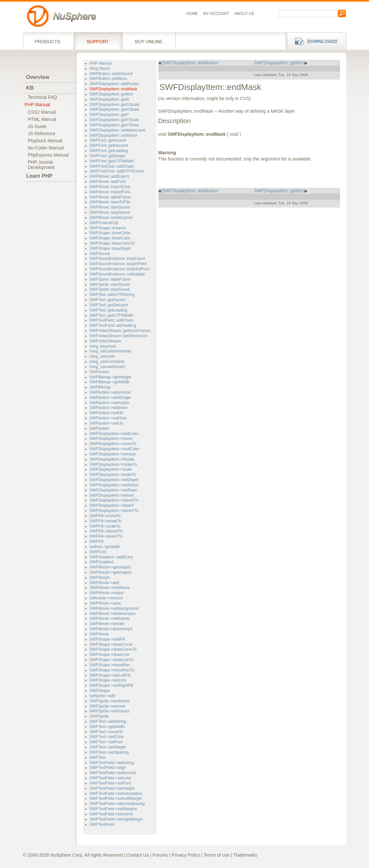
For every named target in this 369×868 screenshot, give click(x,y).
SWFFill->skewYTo (106, 536)
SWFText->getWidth (107, 727)
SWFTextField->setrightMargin (116, 819)
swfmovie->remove (106, 598)
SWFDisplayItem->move (111, 439)
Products (48, 41)
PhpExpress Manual (48, 155)
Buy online (149, 41)
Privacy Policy (186, 855)
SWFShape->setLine (108, 680)
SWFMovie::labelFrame (110, 197)
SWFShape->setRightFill (111, 685)
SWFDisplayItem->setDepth (114, 480)
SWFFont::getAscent (108, 140)
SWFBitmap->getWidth (110, 382)
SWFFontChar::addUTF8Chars (117, 171)
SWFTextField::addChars (112, 320)
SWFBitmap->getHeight (110, 377)
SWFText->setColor (107, 737)
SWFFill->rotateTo (106, 521)
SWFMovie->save (105, 603)
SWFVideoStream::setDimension (119, 336)
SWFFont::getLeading (109, 151)
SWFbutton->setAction (109, 403)
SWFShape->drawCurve (111, 645)
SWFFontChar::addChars (112, 166)
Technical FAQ (43, 97)
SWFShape (100, 691)
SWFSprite (99, 716)
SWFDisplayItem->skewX (112, 495)
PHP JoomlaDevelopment (41, 165)
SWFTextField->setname (111, 814)
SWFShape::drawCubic (110, 238)
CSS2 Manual (42, 112)
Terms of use (217, 855)
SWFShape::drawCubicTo (112, 243)
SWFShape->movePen (110, 665)
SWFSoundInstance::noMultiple (117, 274)
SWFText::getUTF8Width (112, 315)
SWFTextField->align (108, 768)
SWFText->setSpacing (109, 752)
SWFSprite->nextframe (110, 701)
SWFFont (98, 552)
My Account (216, 14)
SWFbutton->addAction (110, 392)
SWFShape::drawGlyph (110, 249)
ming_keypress (103, 346)
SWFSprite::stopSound (110, 289)
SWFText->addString (108, 721)
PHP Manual (37, 105)
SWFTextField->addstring (112, 763)
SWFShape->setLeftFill (110, 675)
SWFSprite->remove (108, 706)
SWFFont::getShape (108, 156)
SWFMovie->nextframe (110, 588)
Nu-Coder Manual (46, 148)
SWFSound (100, 254)
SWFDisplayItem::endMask (114, 89)
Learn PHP (39, 176)
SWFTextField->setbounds (113, 773)
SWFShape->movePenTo (112, 670)
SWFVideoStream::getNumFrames (120, 331)
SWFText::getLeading (108, 310)
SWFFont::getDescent (109, 146)
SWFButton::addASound (111, 74)
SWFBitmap (100, 387)
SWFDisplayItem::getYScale (115, 120)
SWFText (98, 758)
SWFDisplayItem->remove (113, 454)
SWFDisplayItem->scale (111, 469)
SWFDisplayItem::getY (109, 115)
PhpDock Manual (45, 141)
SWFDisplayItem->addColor (114, 434)
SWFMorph (100, 578)
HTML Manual (42, 119)
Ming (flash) (100, 69)
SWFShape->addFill (107, 639)
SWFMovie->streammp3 (111, 629)
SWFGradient (102, 562)
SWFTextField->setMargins (113, 809)
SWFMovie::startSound (110, 207)
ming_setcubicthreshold (110, 351)
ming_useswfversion (108, 367)
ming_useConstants (107, 362)
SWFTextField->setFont (110, 783)
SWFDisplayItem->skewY (112, 505)
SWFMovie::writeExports (111, 218)
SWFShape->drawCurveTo (113, 649)
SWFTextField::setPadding (113, 325)
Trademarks (245, 855)
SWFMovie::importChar (110, 187)
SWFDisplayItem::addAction (114, 84)
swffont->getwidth (105, 547)
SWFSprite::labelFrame (110, 279)
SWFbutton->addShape (110, 398)
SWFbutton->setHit (106, 413)
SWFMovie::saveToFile (110, 202)
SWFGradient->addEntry (111, 557)
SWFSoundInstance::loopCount (117, 259)
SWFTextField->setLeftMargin (116, 798)
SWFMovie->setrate (107, 624)
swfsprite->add (103, 696)
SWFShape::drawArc (108, 228)
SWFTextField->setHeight (112, 788)
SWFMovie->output (107, 593)
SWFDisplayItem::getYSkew (114, 125)
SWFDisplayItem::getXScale (115, 105)
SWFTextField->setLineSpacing (117, 804)
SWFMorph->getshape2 (111, 572)
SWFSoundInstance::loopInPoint (118, 264)
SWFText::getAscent (108, 300)
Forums (160, 855)
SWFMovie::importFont (110, 192)
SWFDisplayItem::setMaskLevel (118, 130)
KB (30, 88)
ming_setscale (102, 356)
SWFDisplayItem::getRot (111, 94)
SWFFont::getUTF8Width (112, 161)
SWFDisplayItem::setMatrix (114, 135)
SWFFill (97, 542)
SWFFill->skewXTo (106, 531)
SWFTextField (102, 824)
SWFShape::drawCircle (110, 233)
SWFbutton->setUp (107, 423)
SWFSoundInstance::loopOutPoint (120, 269)
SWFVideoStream (105, 341)
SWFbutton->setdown (109, 408)
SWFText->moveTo (106, 732)
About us (244, 14)
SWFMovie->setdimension (113, 614)
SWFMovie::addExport (109, 176)
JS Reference (42, 134)
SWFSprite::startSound (110, 285)
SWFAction (99, 372)
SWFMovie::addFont (108, 182)
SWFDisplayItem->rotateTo (113, 465)
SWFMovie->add (104, 583)
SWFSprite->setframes (110, 711)
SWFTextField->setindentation (116, 794)
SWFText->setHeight (108, 747)
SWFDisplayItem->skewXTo (114, 500)
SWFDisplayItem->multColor (115, 449)
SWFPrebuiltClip (104, 223)
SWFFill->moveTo (105, 516)
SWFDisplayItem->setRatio (113, 490)
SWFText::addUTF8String (112, 295)
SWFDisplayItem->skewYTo (114, 511)
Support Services (98, 41)
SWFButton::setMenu (108, 79)
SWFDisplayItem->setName (114, 485)
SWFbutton (100, 428)
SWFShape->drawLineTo (112, 660)
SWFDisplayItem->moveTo (113, 444)
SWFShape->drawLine (110, 655)
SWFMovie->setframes (110, 619)
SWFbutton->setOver (108, 418)
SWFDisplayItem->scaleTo (113, 475)
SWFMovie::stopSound (110, 212)
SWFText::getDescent (109, 305)
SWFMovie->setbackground (114, 608)
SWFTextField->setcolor (111, 778)
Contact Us (138, 855)
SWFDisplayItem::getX (109, 99)
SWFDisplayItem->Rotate (112, 459)
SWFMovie (99, 634)
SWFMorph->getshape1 (111, 567)
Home (192, 14)
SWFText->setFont (106, 742)
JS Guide (37, 126)
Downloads (315, 41)
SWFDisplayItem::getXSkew (114, 109)
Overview (38, 77)
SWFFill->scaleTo (105, 526)
